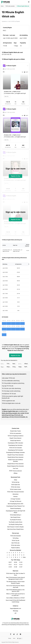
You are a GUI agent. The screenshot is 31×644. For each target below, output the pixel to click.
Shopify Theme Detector (16, 438)
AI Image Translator (16, 499)
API (16, 613)
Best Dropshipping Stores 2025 (15, 504)
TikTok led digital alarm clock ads (11, 403)
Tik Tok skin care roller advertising (11, 388)
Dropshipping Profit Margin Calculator (16, 452)
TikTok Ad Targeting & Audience (16, 436)
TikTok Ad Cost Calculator (15, 448)
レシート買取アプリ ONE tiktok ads (4, 364)
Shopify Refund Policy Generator (16, 457)
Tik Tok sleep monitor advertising (11, 391)
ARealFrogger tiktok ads (27, 364)
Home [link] (2, 6)
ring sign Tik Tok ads (8, 386)
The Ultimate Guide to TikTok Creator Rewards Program (16, 582)
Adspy (15, 480)
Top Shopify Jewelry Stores (16, 522)
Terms (14, 638)
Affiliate (15, 473)
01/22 (21, 562)
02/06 (16, 562)
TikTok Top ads (15, 541)
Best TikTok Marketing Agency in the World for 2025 (15, 591)
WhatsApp (16, 611)
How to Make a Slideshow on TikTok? (15, 598)
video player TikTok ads (8, 378)
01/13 (16, 565)
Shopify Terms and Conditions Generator (16, 460)
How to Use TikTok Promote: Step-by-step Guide (16, 586)
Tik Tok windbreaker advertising (11, 381)
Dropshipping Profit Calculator (16, 450)
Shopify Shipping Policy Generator (15, 466)
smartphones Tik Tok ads (9, 394)
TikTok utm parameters (16, 433)
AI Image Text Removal (16, 501)
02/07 (10, 562)
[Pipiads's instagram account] (20, 634)
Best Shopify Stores (16, 517)
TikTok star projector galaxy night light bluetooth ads (12, 397)
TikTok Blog (16, 538)
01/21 (10, 565)
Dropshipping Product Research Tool (16, 506)
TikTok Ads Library (16, 487)
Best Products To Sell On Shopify (16, 527)
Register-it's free (16, 176)
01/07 (21, 567)
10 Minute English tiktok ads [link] (23, 6)
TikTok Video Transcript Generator (16, 492)
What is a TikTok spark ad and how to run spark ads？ (16, 595)
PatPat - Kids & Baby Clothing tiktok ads (27, 367)
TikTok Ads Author (16, 545)
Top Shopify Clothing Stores (16, 524)
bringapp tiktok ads (16, 367)
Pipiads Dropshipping (16, 508)
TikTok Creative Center (16, 489)
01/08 (16, 567)
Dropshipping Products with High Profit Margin (15, 512)
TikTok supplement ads (8, 401)
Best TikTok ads (16, 543)
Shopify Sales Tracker (16, 431)
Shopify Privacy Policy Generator (15, 455)
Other (24, 557)
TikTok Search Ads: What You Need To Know (16, 574)
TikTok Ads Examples (16, 536)
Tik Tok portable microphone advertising (13, 383)
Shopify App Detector (16, 441)
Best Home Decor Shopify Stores (16, 529)
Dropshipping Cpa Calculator (16, 445)
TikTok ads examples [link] (10, 6)
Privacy (10, 638)
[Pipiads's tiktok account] (17, 634)
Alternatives (16, 494)
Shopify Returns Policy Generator (16, 464)
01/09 (10, 567)
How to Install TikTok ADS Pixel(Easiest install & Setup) (16, 601)
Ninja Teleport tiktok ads (10, 367)
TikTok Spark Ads (16, 485)
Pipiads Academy (16, 548)
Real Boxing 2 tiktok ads (16, 364)
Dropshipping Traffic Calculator (16, 443)
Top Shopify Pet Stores (16, 520)
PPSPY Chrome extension (16, 471)
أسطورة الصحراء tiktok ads (4, 367)
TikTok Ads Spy (16, 482)
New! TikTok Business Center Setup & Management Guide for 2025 (16, 578)
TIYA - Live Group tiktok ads (10, 364)
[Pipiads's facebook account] (11, 634)
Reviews (16, 497)
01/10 (21, 565)
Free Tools (16, 468)
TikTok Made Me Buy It (15, 515)
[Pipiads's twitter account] (14, 634)
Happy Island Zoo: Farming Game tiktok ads (21, 367)
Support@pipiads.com (15, 608)
